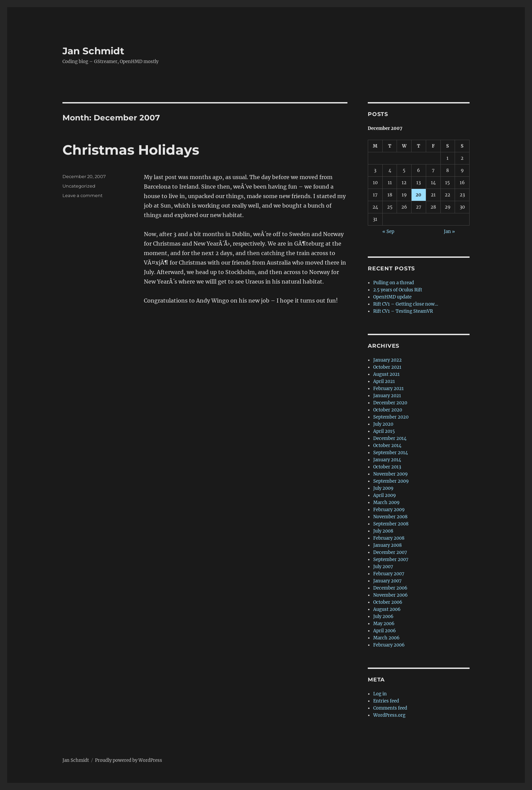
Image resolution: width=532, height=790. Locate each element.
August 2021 (386, 374)
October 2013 (387, 467)
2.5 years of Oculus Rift (398, 290)
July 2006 (383, 616)
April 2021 (384, 381)
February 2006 (389, 645)
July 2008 (383, 531)
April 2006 (385, 631)
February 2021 (388, 389)
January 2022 (387, 360)
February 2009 (389, 510)
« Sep (388, 232)
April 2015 (384, 431)
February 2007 (389, 574)
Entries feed (386, 701)
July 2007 (383, 567)
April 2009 (385, 495)
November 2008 (390, 517)
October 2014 (387, 446)
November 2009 (391, 474)
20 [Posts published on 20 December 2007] (419, 195)
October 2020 (388, 410)
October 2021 (387, 367)
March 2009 (386, 503)
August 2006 (387, 609)
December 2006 (390, 588)
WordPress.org (389, 715)
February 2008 (389, 538)
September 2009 (391, 481)
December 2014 (390, 438)
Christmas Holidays (131, 150)
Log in (380, 694)
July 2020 (383, 424)
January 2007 (387, 581)
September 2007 (391, 560)
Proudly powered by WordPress (129, 760)
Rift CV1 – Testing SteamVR (403, 311)
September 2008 (391, 524)
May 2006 (384, 624)
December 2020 (390, 403)
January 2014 (387, 460)
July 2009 (383, 488)
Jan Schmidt (93, 51)
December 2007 (390, 552)
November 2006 (391, 595)
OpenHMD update (392, 297)
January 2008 (387, 545)
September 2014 (391, 453)
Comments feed (390, 708)
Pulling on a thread (394, 283)
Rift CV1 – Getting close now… (406, 304)
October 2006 (388, 602)
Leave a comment (82, 195)
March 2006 (386, 638)
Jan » (449, 232)
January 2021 (387, 396)
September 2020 (391, 417)
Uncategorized (79, 186)
